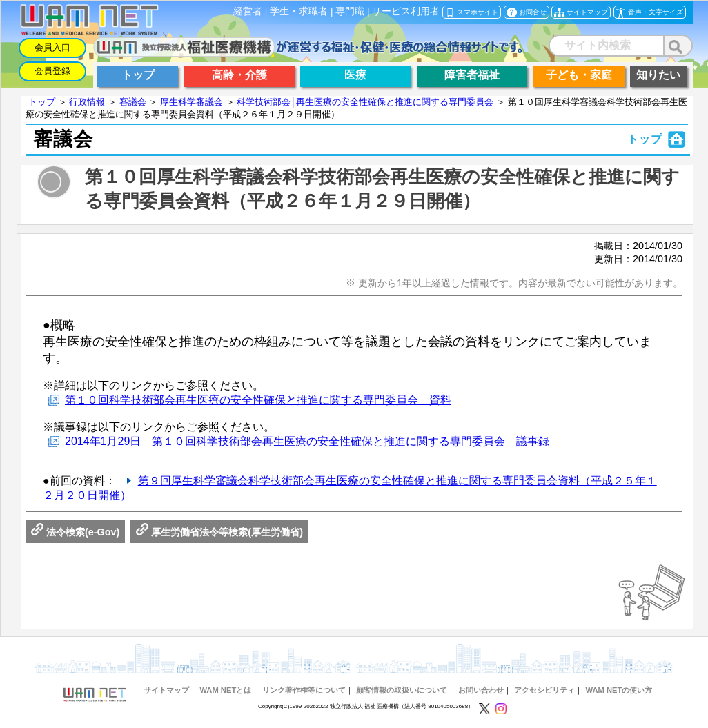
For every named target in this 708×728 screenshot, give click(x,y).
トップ (42, 102)
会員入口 (52, 47)
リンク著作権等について (304, 690)
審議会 (133, 102)
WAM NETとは (225, 690)
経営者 (248, 11)
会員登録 (52, 71)
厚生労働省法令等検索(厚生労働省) (219, 532)
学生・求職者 (299, 11)
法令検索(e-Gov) (75, 532)
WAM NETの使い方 (619, 690)
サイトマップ (166, 690)
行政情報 (87, 102)
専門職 (350, 11)
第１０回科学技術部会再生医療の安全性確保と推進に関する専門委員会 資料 (258, 400)
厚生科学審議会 (191, 102)
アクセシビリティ (544, 690)
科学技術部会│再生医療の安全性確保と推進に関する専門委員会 (365, 102)
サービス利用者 (406, 11)
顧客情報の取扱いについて (402, 690)
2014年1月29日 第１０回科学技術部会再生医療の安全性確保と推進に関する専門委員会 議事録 (307, 441)
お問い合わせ (481, 690)
